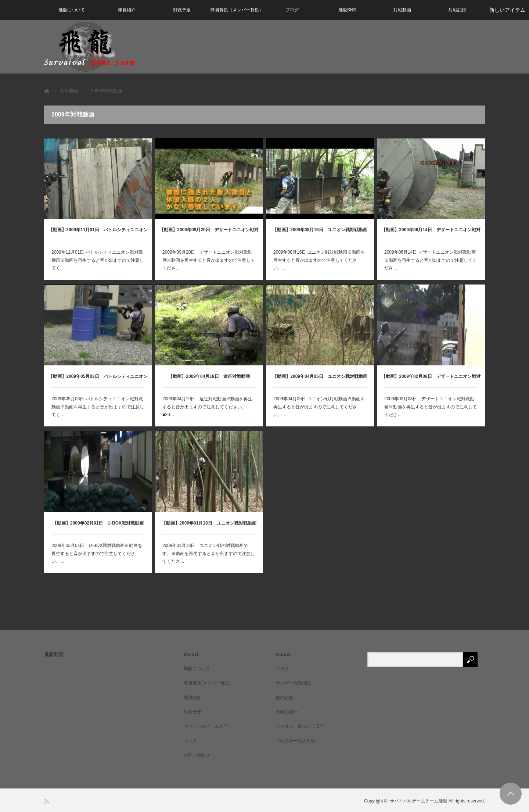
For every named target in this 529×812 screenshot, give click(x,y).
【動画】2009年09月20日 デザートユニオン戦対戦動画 (209, 234)
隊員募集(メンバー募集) (207, 683)
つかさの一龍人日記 (295, 741)
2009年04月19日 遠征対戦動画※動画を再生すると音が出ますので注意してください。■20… (207, 407)
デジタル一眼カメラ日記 (300, 726)
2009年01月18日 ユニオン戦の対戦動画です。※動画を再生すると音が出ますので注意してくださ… (209, 553)
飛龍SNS (347, 10)
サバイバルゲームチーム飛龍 (418, 801)
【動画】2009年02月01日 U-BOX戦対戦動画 (98, 523)
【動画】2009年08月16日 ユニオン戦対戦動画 (320, 230)
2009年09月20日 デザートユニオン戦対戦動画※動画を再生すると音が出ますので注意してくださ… (209, 260)
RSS (47, 802)
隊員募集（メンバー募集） (237, 10)
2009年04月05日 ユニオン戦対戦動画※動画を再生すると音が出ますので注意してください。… (319, 407)
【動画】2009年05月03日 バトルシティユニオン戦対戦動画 (98, 381)
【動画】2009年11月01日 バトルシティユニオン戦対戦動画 (98, 234)
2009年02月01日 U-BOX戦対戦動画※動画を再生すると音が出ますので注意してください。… (97, 553)
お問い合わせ (197, 755)
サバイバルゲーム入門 (206, 726)
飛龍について (72, 10)
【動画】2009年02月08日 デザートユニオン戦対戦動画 (431, 381)
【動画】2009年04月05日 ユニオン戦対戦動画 (320, 376)
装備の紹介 (287, 712)
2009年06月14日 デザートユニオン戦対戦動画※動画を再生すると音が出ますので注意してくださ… (431, 260)
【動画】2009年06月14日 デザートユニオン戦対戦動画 (431, 234)
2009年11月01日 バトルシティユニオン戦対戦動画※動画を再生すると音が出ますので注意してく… (98, 260)
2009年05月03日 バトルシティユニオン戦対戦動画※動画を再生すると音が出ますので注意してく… (98, 407)
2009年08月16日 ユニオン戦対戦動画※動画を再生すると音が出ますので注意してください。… (319, 260)
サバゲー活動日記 (293, 683)
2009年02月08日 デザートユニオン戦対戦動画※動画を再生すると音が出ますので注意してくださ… (431, 407)
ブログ (292, 10)
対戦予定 (182, 10)
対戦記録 (457, 10)
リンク (190, 741)
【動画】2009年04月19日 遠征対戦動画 (209, 376)
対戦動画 (402, 10)
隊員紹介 (127, 10)
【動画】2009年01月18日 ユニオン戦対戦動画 (209, 523)
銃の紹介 (284, 698)
